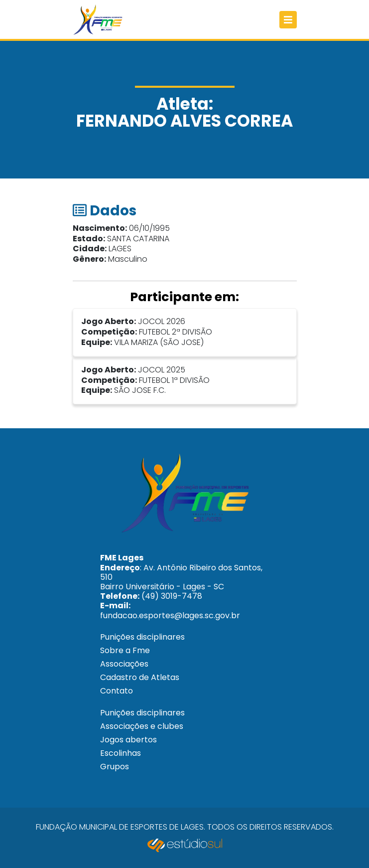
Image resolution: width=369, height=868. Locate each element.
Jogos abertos (128, 740)
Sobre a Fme (125, 650)
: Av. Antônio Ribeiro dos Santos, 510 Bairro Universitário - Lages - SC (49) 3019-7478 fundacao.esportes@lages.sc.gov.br (181, 586)
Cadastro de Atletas (140, 677)
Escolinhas (121, 753)
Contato (117, 691)
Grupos (115, 767)
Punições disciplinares (142, 637)
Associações (124, 664)
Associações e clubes (142, 726)
